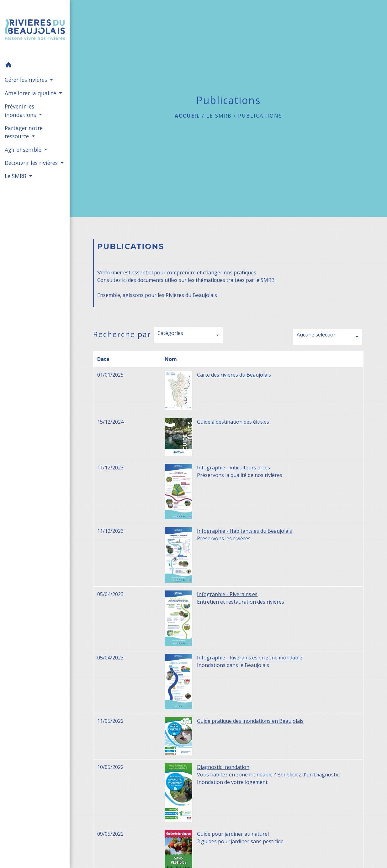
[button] (35, 66)
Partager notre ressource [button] (24, 132)
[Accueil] (35, 29)
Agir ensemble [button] (24, 150)
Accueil (187, 116)
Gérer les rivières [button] (27, 80)
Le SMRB (219, 116)
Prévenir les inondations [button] (21, 110)
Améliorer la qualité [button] (31, 93)
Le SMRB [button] (16, 176)
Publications (260, 116)
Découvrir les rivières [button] (32, 163)
